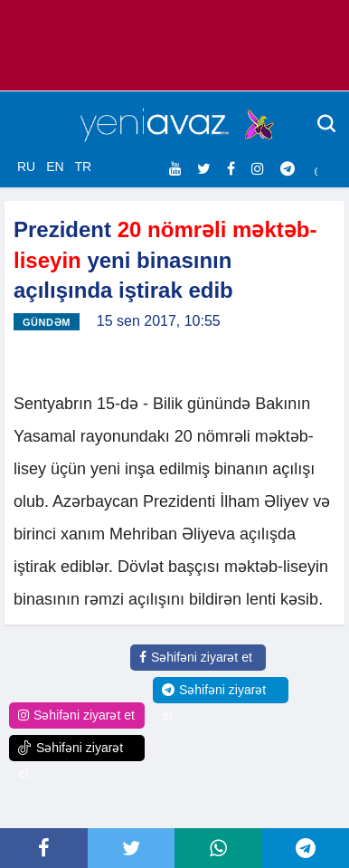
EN (55, 167)
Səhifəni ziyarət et (196, 657)
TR (83, 167)
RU (26, 167)
